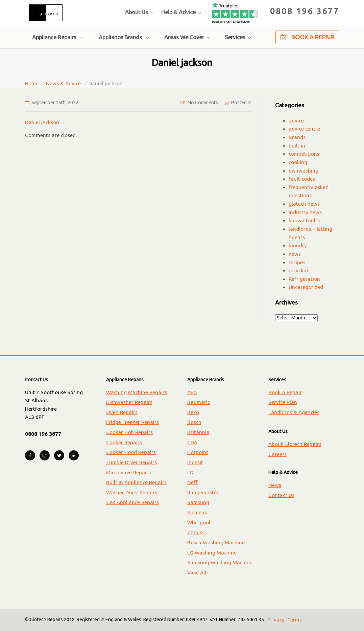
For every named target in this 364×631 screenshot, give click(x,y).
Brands (297, 137)
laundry (298, 245)
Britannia (198, 432)
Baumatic (199, 402)
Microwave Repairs (128, 472)
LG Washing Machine (212, 553)
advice (296, 121)
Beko (193, 412)
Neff (192, 482)
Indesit (195, 462)
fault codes (302, 179)
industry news (305, 212)
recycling (299, 271)
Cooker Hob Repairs (129, 432)
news (295, 254)
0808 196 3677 (305, 11)
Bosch (194, 422)
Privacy (276, 620)
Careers (277, 454)
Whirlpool (199, 523)
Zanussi (197, 532)
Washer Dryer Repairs (132, 492)
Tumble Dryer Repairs (131, 462)
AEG (192, 392)
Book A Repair (307, 37)
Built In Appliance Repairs (136, 482)
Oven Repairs (122, 412)
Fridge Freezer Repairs (132, 422)
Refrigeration (304, 279)
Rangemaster (203, 492)
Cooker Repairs (124, 442)
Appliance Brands (124, 37)
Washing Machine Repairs (137, 392)
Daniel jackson (42, 122)
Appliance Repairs (58, 37)
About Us (137, 12)
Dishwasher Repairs (129, 402)
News (275, 485)
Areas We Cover (184, 37)
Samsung (198, 502)
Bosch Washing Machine (216, 543)
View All (197, 573)
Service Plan (283, 402)
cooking (298, 162)
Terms (295, 620)
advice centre (304, 129)
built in (297, 146)
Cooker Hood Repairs (131, 452)
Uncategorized (306, 287)
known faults (304, 220)
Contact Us (281, 495)
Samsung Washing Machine (220, 562)
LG (190, 472)
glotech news (304, 204)
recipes (297, 262)
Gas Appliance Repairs (132, 502)
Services (235, 37)
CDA (192, 442)
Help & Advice (178, 12)
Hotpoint (198, 452)
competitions (304, 154)
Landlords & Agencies (294, 412)
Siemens (197, 512)
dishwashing (304, 171)
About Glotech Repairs (295, 444)
